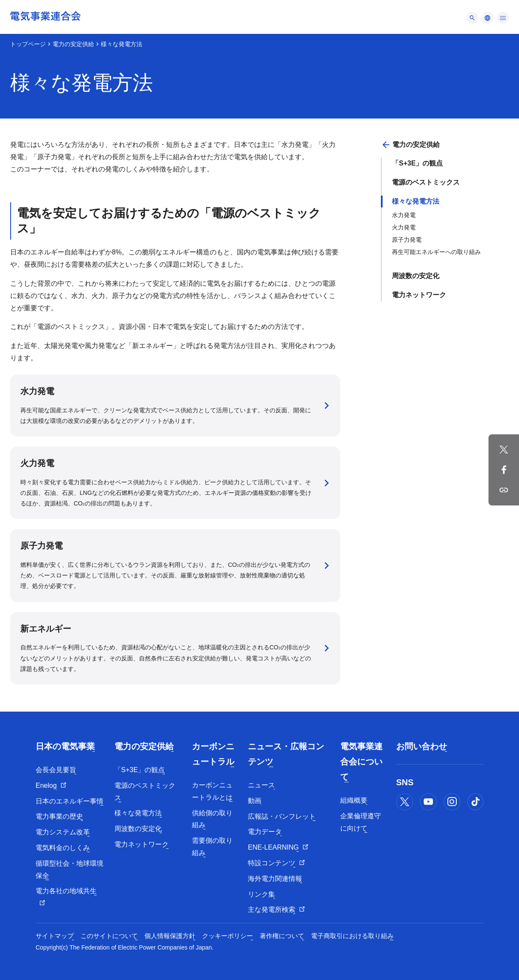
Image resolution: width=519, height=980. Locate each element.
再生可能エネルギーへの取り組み (436, 252)
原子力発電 (407, 240)
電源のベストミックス (426, 182)
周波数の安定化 (416, 276)
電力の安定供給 (73, 44)
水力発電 (404, 215)
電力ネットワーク (419, 295)
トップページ (28, 44)
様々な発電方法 (416, 201)
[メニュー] (472, 18)
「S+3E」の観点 (417, 163)
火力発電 (404, 227)
